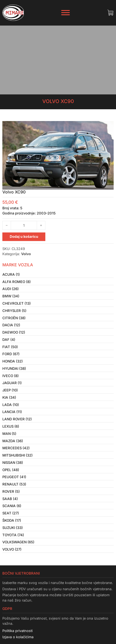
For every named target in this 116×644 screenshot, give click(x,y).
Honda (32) (13, 362)
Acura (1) (11, 274)
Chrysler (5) (14, 311)
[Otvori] (66, 13)
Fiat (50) (10, 348)
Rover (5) (11, 495)
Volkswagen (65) (18, 546)
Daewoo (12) (14, 333)
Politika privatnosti (18, 635)
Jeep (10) (10, 392)
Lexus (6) (11, 429)
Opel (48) (11, 473)
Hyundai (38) (14, 370)
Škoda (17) (12, 524)
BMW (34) (11, 297)
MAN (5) (9, 436)
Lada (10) (11, 407)
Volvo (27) (12, 554)
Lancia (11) (12, 414)
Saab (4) (10, 502)
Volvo (26, 254)
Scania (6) (12, 509)
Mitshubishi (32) (18, 458)
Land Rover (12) (17, 421)
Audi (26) (11, 289)
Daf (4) (9, 341)
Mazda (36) (13, 443)
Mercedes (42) (16, 451)
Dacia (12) (11, 326)
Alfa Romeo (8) (17, 282)
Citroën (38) (14, 319)
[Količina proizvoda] (24, 225)
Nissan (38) (13, 465)
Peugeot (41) (14, 480)
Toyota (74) (13, 539)
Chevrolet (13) (17, 304)
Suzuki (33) (13, 532)
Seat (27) (11, 517)
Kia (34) (9, 399)
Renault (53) (14, 487)
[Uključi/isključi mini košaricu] (110, 13)
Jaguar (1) (12, 385)
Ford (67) (11, 355)
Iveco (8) (11, 377)
